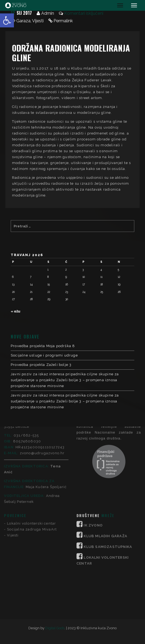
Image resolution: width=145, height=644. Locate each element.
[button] (7, 20)
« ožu (16, 311)
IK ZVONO (93, 465)
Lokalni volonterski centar (31, 463)
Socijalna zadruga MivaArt (32, 469)
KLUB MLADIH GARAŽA (106, 476)
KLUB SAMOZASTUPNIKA (108, 487)
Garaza (23, 21)
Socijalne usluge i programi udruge (44, 355)
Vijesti (38, 21)
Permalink (63, 21)
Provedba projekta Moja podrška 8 (43, 346)
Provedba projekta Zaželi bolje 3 (41, 365)
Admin (48, 13)
